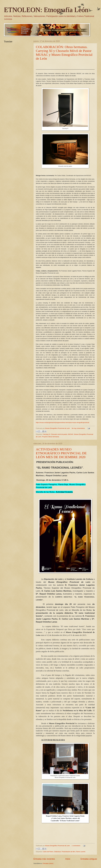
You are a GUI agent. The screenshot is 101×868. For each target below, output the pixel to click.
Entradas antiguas (89, 859)
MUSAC (71, 434)
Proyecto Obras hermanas (50, 437)
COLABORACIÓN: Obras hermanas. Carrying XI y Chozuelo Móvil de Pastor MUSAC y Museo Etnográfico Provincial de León (64, 53)
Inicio (68, 859)
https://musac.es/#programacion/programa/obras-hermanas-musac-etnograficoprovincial (63, 423)
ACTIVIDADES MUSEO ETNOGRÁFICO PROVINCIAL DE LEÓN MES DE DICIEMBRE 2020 (61, 453)
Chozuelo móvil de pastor (59, 434)
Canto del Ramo (48, 852)
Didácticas (57, 852)
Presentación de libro (69, 852)
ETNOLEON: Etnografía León (46, 10)
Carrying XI (46, 434)
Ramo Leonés (81, 852)
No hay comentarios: (79, 428)
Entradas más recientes (44, 859)
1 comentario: (76, 846)
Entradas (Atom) (48, 863)
